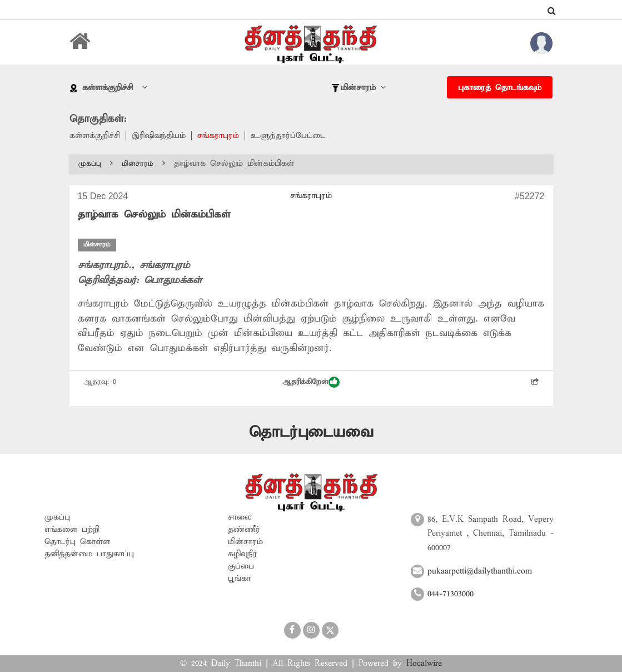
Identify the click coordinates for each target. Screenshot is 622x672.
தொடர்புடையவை (311, 433)
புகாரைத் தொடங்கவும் (500, 88)
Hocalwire (424, 664)
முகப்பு (96, 164)
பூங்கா (239, 579)
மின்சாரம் (143, 164)
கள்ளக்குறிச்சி (95, 136)
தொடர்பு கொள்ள (77, 542)
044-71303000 (451, 594)
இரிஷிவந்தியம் (159, 136)
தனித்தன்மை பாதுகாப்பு (89, 554)
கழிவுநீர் (243, 554)
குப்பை (241, 566)
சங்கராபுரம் (218, 136)
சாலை (240, 517)
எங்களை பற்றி (72, 530)
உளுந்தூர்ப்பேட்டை (288, 136)
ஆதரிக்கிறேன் (311, 382)
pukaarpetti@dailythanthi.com (480, 571)
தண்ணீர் (244, 530)
